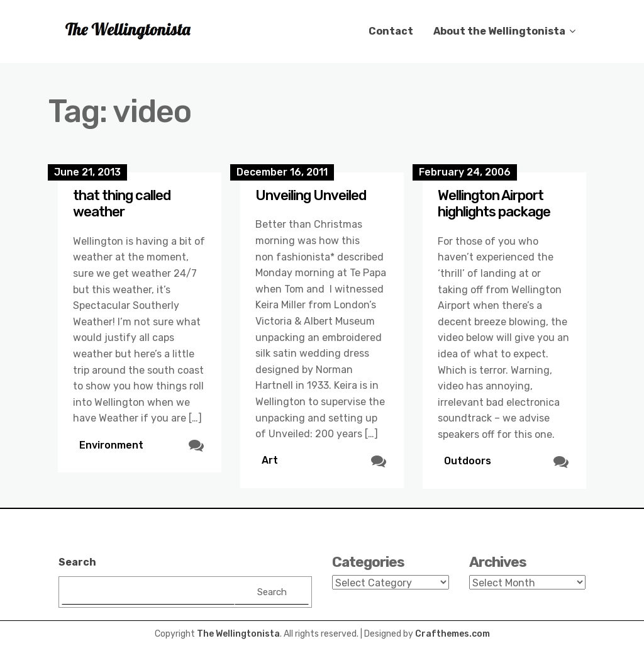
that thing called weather (122, 204)
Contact (391, 31)
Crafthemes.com (452, 634)
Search (77, 562)
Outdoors (468, 461)
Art (270, 460)
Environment (111, 445)
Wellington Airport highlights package (494, 204)
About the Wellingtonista (499, 31)
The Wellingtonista (238, 634)
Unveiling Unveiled (311, 195)
